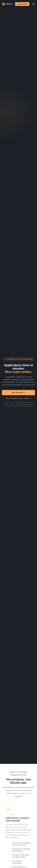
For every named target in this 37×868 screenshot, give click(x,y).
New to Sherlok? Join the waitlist (18, 398)
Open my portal (22, 4)
